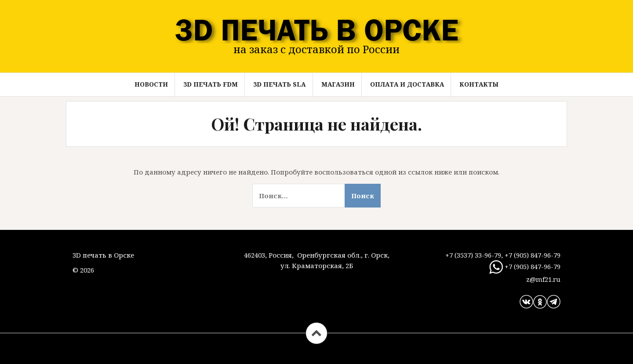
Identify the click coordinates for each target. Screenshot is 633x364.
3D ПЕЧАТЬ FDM (211, 84)
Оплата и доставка (407, 84)
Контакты (479, 84)
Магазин (338, 84)
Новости (151, 84)
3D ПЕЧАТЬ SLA (280, 84)
